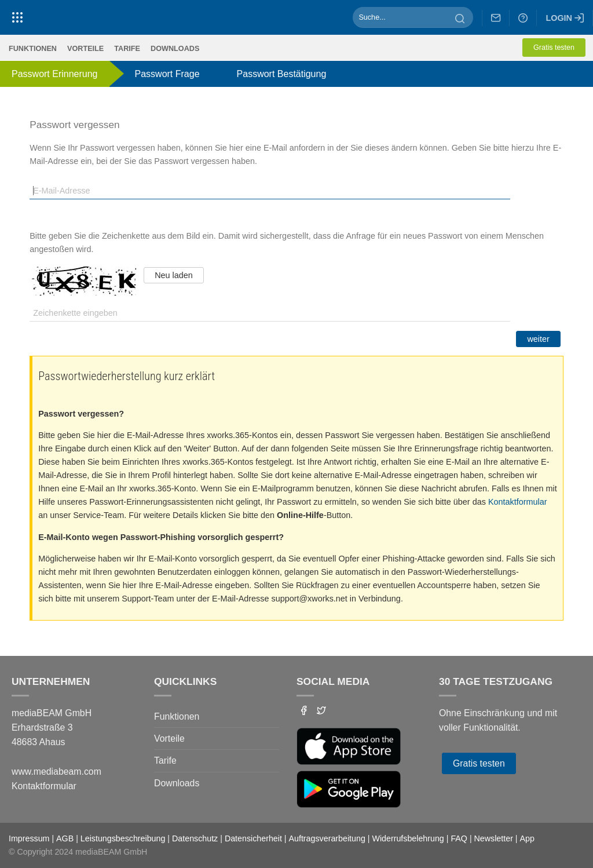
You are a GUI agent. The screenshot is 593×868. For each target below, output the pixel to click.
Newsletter (494, 838)
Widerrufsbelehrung (408, 838)
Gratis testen (554, 48)
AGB (65, 838)
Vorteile (85, 49)
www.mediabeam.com (56, 772)
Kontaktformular (518, 502)
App (527, 838)
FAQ (459, 838)
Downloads (175, 49)
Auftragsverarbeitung (327, 838)
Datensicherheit (253, 838)
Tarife (127, 49)
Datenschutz (195, 838)
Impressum (29, 838)
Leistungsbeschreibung (123, 838)
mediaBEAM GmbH (111, 852)
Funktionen (33, 49)
